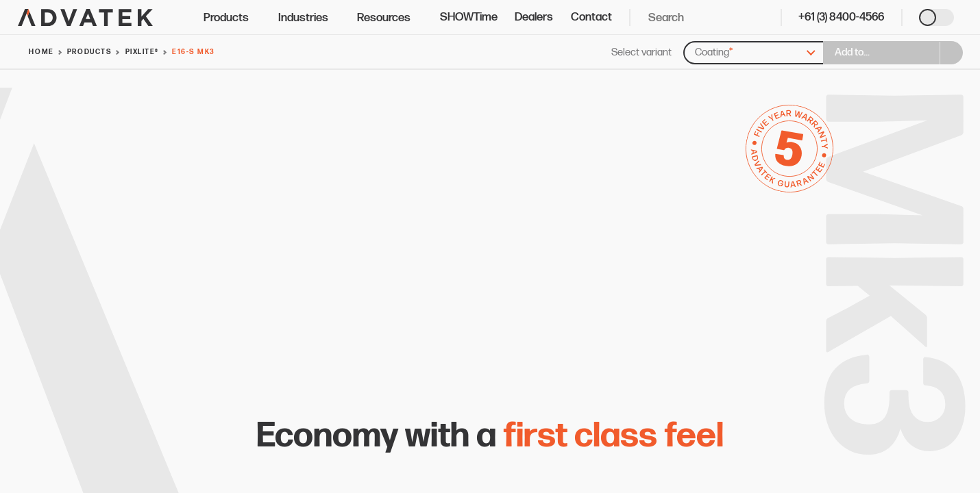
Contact (591, 17)
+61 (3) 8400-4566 (841, 17)
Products (232, 18)
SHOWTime (469, 17)
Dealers (534, 17)
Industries (309, 18)
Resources (390, 18)
